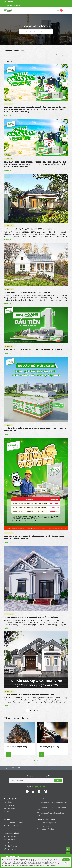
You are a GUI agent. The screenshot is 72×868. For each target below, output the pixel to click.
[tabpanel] (20, 740)
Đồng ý (66, 860)
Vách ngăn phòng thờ (46, 829)
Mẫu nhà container (11, 849)
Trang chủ (6, 768)
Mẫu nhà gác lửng (10, 836)
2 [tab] (37, 761)
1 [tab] (35, 761)
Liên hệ (6, 812)
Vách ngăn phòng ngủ (46, 826)
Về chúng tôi (8, 802)
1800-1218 (39, 786)
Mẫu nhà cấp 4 (9, 840)
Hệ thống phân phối (11, 808)
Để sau (66, 863)
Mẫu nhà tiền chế (10, 843)
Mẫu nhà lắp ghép (10, 846)
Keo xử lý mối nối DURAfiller (13, 823)
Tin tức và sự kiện (10, 805)
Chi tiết (6, 116)
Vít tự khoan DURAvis (11, 826)
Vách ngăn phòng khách (47, 823)
